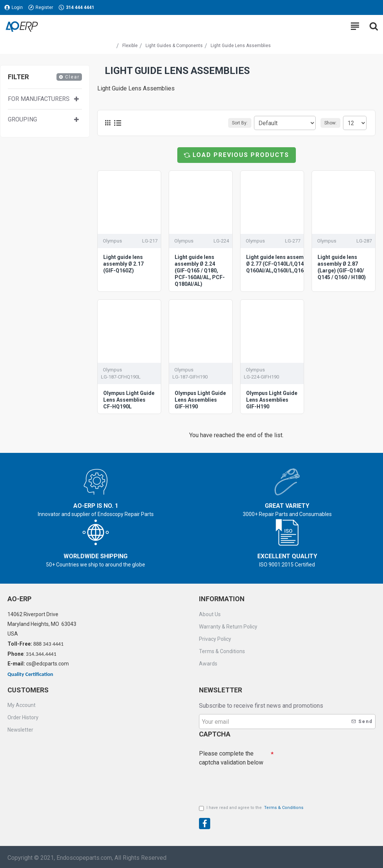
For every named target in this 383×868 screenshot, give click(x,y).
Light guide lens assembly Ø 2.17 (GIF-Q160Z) (123, 264)
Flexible (130, 46)
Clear (72, 77)
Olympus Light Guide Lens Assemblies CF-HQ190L (129, 400)
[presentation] (251, 782)
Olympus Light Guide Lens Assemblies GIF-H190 (200, 400)
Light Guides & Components (174, 46)
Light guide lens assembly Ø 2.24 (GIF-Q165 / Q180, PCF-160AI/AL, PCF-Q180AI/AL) (200, 271)
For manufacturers (39, 99)
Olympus (112, 241)
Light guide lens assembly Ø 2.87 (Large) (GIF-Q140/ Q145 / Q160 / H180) (342, 267)
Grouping (22, 119)
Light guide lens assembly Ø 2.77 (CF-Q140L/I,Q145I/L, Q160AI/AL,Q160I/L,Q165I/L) (281, 264)
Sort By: (240, 123)
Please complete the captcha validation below (231, 758)
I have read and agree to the (252, 808)
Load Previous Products (241, 155)
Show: (330, 123)
